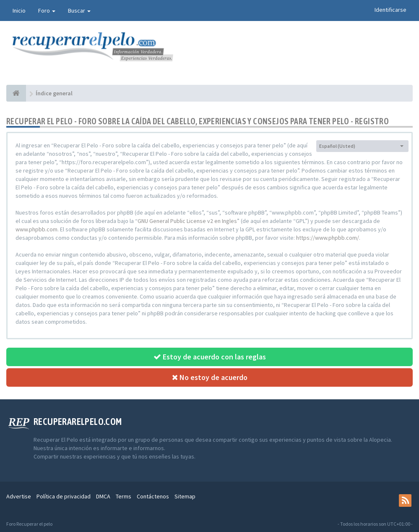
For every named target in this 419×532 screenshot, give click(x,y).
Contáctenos (153, 496)
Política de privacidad (64, 496)
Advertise (19, 496)
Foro (47, 10)
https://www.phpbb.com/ (328, 238)
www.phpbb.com (36, 229)
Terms (124, 496)
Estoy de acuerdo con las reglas (210, 357)
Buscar (79, 10)
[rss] (405, 501)
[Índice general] (16, 93)
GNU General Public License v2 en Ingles (187, 221)
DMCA (103, 496)
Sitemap (185, 496)
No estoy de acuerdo (210, 377)
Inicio (19, 10)
